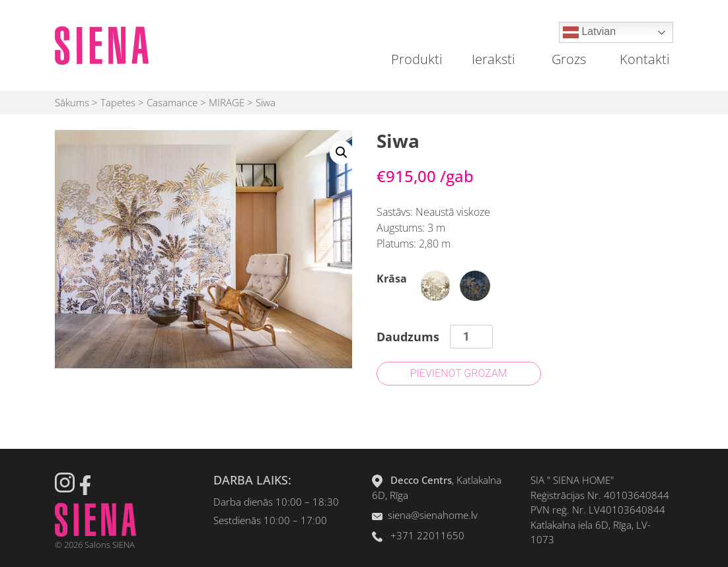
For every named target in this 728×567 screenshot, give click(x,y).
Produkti (417, 59)
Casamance (172, 102)
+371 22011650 (427, 535)
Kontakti (645, 59)
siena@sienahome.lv (433, 515)
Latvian (589, 32)
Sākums (72, 102)
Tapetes (118, 102)
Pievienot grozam (459, 373)
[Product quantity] (471, 337)
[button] (342, 152)
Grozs (569, 59)
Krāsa (392, 279)
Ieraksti (493, 59)
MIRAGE (227, 102)
